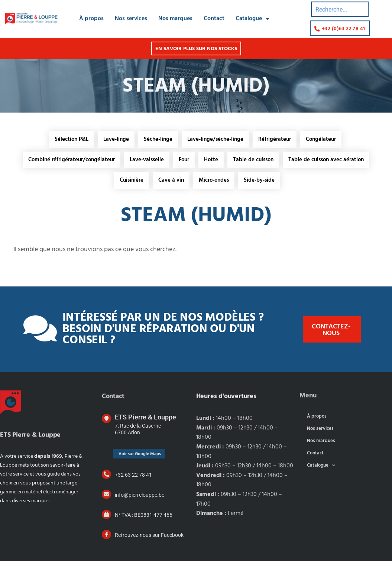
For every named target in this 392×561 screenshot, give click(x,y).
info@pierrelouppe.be (140, 495)
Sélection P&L (72, 139)
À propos (91, 12)
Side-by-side (259, 180)
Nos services (131, 12)
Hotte (211, 160)
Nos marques (175, 12)
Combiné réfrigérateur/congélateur (72, 160)
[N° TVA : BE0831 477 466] (106, 514)
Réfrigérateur (275, 139)
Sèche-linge (158, 139)
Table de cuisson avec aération (326, 160)
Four (184, 160)
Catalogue (252, 12)
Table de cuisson (253, 160)
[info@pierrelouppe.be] (106, 494)
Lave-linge (116, 139)
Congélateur (321, 139)
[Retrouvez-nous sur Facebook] (106, 534)
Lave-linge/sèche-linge (215, 139)
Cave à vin (171, 180)
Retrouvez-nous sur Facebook (149, 535)
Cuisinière (132, 180)
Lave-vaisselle (147, 160)
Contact (214, 12)
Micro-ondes (214, 180)
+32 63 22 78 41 (133, 475)
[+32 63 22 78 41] (106, 474)
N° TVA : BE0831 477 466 (144, 515)
